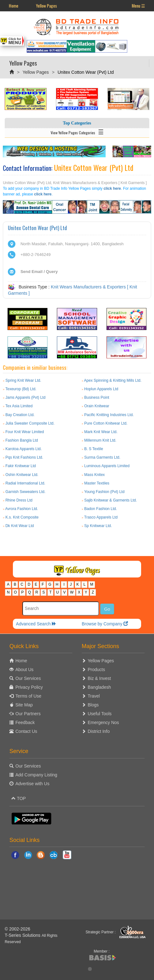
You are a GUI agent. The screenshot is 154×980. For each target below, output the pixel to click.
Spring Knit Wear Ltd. (23, 380)
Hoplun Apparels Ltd (101, 389)
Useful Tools (100, 714)
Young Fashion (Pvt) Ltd (104, 492)
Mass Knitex (94, 475)
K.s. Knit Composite (22, 517)
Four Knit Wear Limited (25, 432)
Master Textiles (97, 483)
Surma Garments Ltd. (102, 457)
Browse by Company (105, 624)
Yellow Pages (46, 6)
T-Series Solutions (23, 935)
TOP (19, 798)
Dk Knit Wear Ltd (19, 526)
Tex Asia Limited (19, 406)
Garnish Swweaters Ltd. (25, 492)
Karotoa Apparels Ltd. (23, 449)
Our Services (28, 678)
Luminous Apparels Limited (107, 466)
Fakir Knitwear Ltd (21, 466)
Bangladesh (99, 687)
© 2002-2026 (17, 929)
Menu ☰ (138, 6)
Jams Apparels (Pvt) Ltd (25, 397)
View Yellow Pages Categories (77, 131)
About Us (25, 670)
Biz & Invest (99, 678)
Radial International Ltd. (25, 483)
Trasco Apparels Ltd (101, 517)
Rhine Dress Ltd (19, 500)
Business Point (97, 397)
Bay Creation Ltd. (20, 415)
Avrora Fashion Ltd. (22, 509)
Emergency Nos (103, 722)
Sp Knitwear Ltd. (98, 526)
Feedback (25, 722)
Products (96, 670)
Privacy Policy (29, 687)
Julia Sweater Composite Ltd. (30, 423)
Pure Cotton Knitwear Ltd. (106, 423)
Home (14, 6)
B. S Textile (94, 449)
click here (112, 188)
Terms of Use (28, 696)
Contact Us (26, 731)
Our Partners (28, 714)
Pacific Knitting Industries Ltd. (109, 415)
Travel (94, 696)
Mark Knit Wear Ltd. (101, 432)
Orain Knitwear (97, 406)
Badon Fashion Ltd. (101, 509)
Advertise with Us (32, 784)
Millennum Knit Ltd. (100, 440)
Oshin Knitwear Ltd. (22, 475)
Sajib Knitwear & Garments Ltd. (110, 500)
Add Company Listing (36, 775)
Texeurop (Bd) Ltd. (21, 389)
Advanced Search (36, 624)
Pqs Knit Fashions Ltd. (24, 457)
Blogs (93, 705)
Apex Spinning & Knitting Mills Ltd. (113, 380)
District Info (99, 731)
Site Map (24, 705)
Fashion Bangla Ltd (22, 440)
